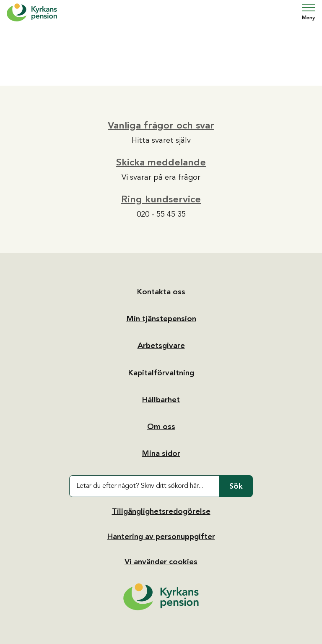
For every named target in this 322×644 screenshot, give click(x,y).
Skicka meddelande (161, 162)
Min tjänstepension (161, 319)
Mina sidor (161, 453)
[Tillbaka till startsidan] (161, 597)
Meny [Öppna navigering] (309, 12)
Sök (236, 486)
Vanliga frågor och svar (161, 125)
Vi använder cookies (161, 562)
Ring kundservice (161, 199)
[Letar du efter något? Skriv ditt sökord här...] (144, 486)
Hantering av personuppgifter (161, 537)
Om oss (161, 427)
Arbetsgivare (161, 346)
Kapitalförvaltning (161, 373)
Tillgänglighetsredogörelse (161, 511)
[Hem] (32, 12)
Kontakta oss (161, 292)
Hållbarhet (161, 400)
